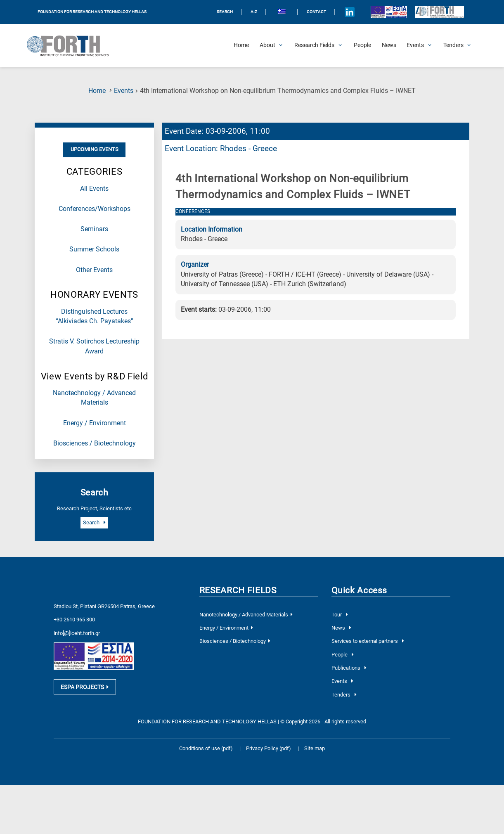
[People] (362, 45)
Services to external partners (368, 641)
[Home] (241, 45)
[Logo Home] (72, 45)
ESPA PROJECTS (85, 687)
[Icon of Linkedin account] (350, 12)
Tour (340, 615)
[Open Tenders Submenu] (453, 45)
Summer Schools (94, 249)
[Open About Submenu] (267, 45)
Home (97, 91)
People (342, 655)
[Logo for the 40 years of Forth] (439, 12)
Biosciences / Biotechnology (95, 443)
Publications (349, 668)
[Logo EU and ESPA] (389, 12)
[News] (389, 45)
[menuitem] (282, 12)
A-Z (254, 12)
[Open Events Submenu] (415, 45)
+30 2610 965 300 (74, 620)
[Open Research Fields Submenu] (314, 45)
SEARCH (225, 12)
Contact (316, 12)
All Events (94, 189)
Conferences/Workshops (95, 209)
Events (124, 91)
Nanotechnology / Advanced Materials (246, 615)
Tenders (344, 695)
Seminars (94, 229)
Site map (315, 748)
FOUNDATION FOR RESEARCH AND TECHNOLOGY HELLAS (92, 12)
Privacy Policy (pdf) (269, 748)
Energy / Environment (95, 423)
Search (94, 522)
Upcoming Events (95, 149)
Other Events (94, 270)
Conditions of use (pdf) (206, 748)
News (341, 628)
